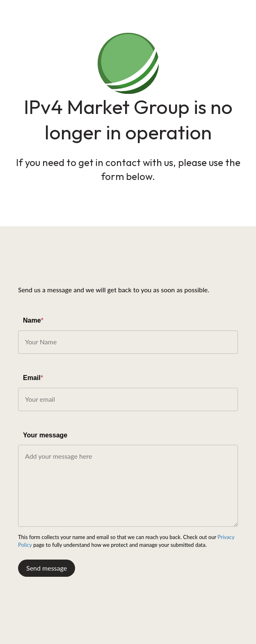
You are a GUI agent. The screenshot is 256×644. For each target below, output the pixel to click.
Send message (47, 568)
